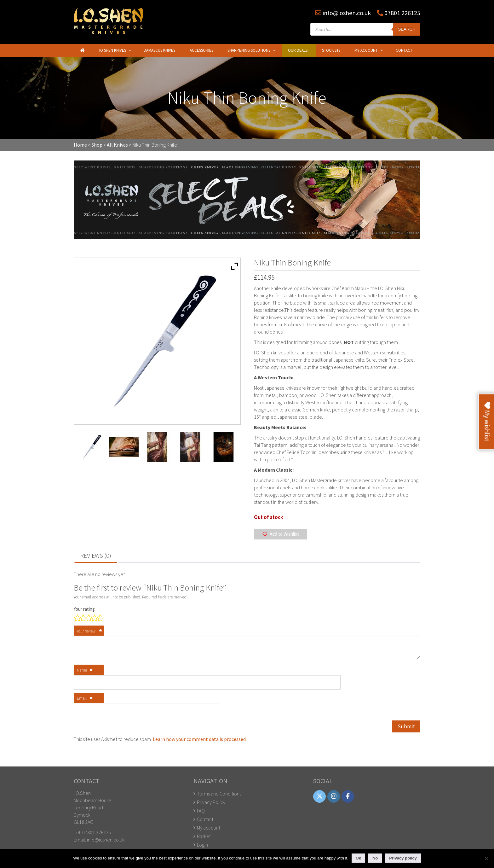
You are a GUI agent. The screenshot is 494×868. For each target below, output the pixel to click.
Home (80, 145)
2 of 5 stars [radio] (82, 617)
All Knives (117, 145)
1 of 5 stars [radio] (76, 617)
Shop (97, 145)
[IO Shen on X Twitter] (320, 797)
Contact (404, 50)
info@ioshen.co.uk (347, 13)
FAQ (201, 811)
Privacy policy (403, 858)
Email (85, 699)
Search (407, 29)
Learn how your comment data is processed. (200, 739)
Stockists (331, 50)
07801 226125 (402, 13)
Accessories (201, 50)
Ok (358, 858)
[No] (486, 858)
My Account (366, 50)
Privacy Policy (211, 802)
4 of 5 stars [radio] (93, 617)
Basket (204, 836)
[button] (280, 534)
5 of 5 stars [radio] (99, 617)
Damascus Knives (159, 50)
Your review (89, 632)
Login (202, 845)
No (375, 858)
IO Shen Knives (113, 50)
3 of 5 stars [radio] (88, 617)
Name (85, 671)
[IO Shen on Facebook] (349, 797)
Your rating (85, 609)
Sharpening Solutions (249, 50)
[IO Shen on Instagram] (335, 797)
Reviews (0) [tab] (96, 555)
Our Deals (298, 50)
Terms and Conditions (219, 794)
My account (209, 828)
